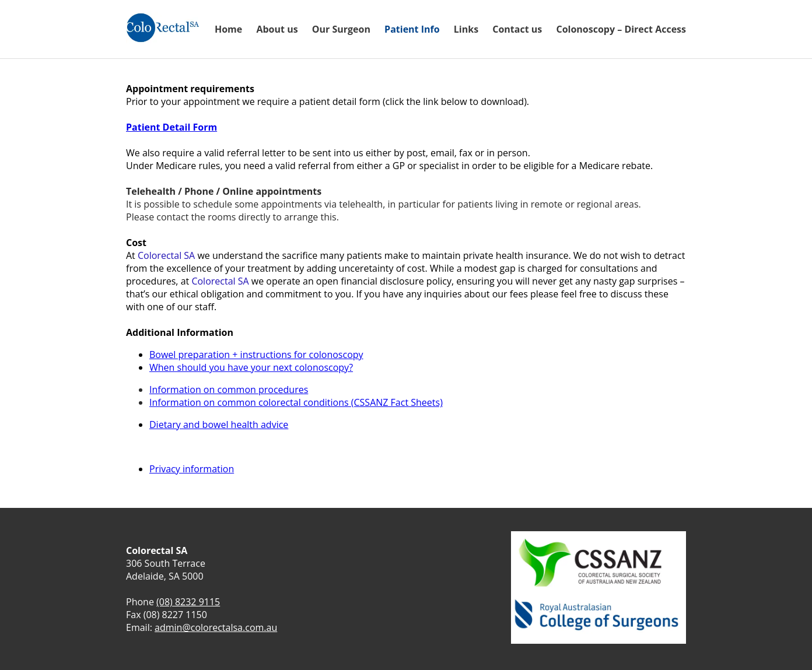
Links (466, 29)
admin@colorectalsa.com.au (216, 627)
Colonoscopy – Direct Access (621, 29)
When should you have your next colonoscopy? (251, 367)
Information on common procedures (229, 390)
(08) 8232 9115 (188, 602)
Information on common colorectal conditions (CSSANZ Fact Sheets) (296, 402)
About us (277, 29)
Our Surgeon (341, 29)
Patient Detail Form (171, 127)
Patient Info (412, 29)
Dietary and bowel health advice (219, 425)
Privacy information (192, 469)
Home (228, 29)
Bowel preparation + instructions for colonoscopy (256, 355)
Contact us (517, 29)
